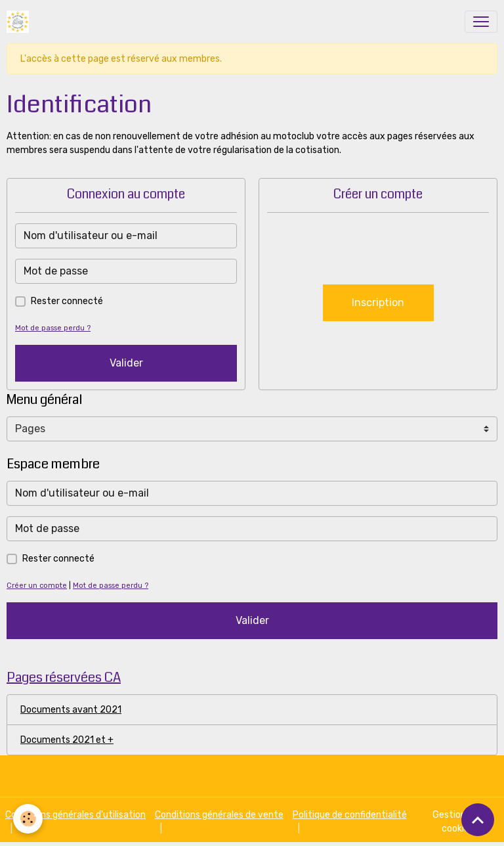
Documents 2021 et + (67, 740)
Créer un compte (37, 586)
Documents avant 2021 (71, 710)
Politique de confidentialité (350, 815)
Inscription (378, 302)
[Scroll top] (478, 820)
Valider (126, 363)
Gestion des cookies (458, 822)
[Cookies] (28, 819)
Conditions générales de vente (219, 815)
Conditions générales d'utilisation (75, 815)
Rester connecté (67, 301)
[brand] (20, 22)
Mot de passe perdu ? (53, 328)
